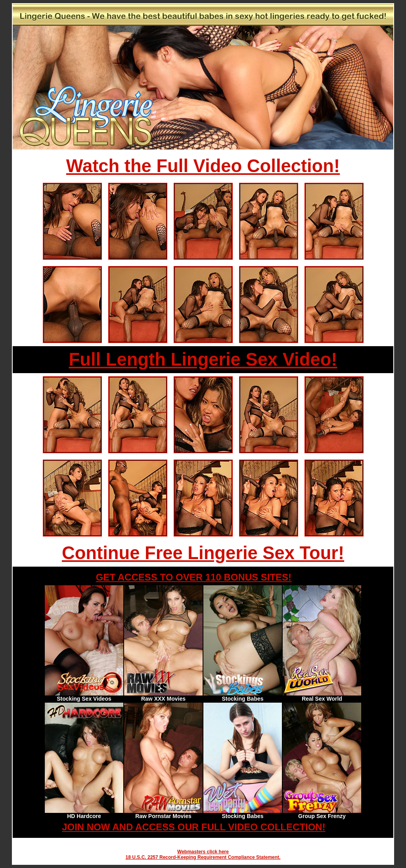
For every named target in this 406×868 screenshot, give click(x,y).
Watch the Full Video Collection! (203, 166)
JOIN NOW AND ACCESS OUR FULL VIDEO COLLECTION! (193, 827)
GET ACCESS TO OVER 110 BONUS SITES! (194, 577)
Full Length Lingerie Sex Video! (203, 359)
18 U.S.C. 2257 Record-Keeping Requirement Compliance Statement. (203, 857)
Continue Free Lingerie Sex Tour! (203, 553)
